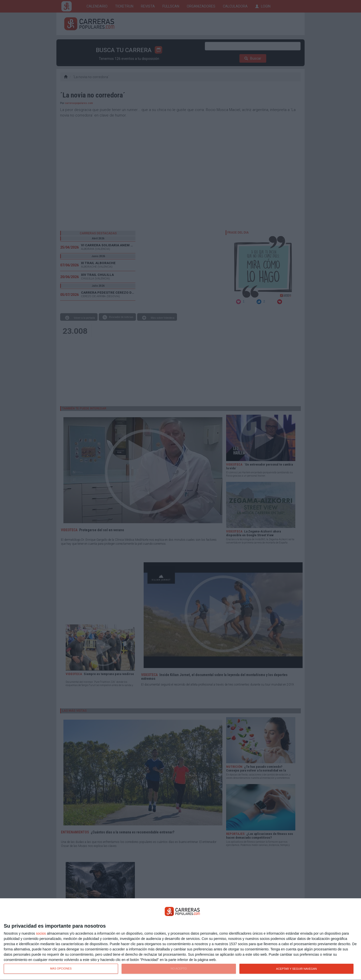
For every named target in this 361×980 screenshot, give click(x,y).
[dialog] (180, 939)
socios (41, 933)
